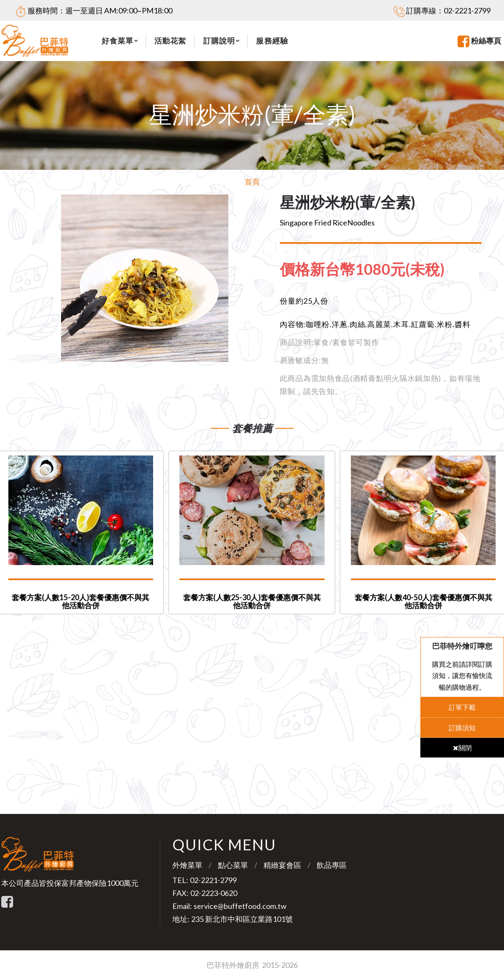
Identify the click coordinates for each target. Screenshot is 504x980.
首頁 (252, 182)
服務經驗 (272, 41)
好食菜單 (118, 41)
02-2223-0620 (214, 893)
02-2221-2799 (467, 10)
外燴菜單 (187, 865)
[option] (145, 278)
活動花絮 (170, 41)
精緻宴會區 (282, 865)
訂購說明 (219, 41)
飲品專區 (332, 865)
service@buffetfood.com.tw (240, 906)
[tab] (369, 269)
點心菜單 (233, 865)
